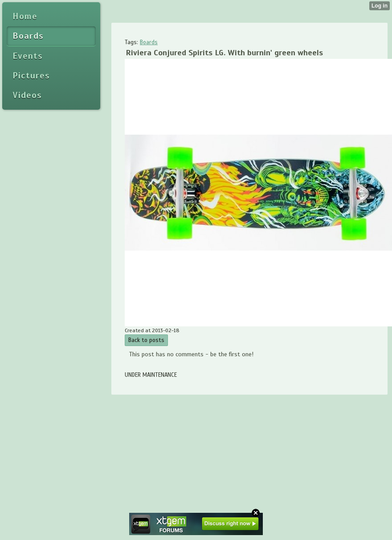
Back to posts (146, 340)
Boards (149, 42)
